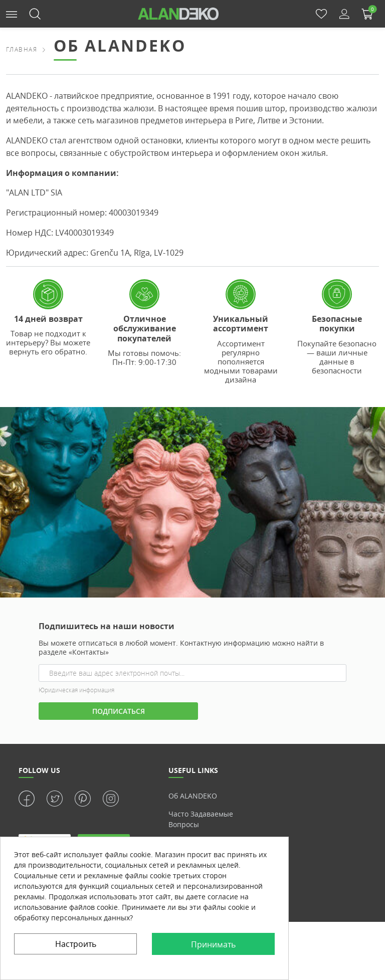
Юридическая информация (76, 690)
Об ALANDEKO (193, 796)
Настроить (76, 944)
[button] (12, 13)
